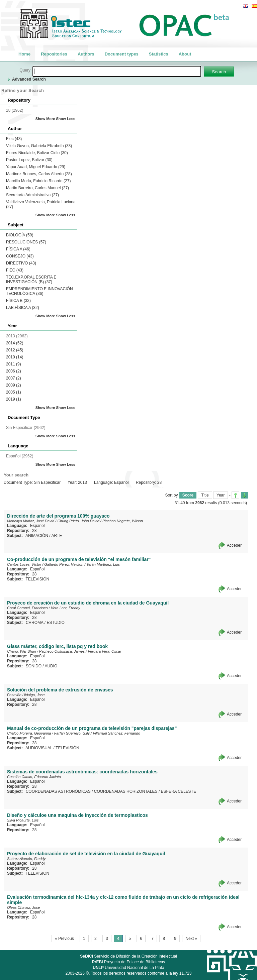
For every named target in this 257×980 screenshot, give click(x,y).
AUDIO (51, 666)
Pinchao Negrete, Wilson (123, 521)
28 (34, 531)
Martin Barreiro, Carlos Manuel (37, 188)
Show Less (66, 119)
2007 (14, 378)
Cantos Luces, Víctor (24, 564)
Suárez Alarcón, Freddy (26, 859)
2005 (14, 392)
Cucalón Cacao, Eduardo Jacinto (34, 777)
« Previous (64, 939)
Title (205, 495)
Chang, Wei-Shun (22, 651)
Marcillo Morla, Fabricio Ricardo (38, 181)
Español (37, 526)
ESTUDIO (55, 623)
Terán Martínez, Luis (103, 564)
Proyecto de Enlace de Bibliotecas (128, 962)
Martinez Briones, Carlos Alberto (39, 174)
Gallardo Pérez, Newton (64, 564)
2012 (15, 350)
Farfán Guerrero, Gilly (72, 733)
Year (221, 495)
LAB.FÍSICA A (23, 308)
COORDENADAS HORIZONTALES (126, 791)
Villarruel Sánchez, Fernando (116, 733)
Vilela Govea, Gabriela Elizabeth (39, 146)
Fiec (14, 139)
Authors (86, 54)
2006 (14, 371)
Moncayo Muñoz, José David (31, 521)
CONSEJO (20, 256)
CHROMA (35, 623)
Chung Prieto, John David (78, 521)
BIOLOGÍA (20, 235)
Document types (122, 54)
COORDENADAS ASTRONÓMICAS (58, 791)
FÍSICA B (18, 301)
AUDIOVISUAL (39, 748)
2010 (15, 357)
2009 (14, 385)
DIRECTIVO (21, 263)
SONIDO (34, 666)
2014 (15, 343)
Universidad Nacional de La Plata (128, 968)
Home (24, 54)
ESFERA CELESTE (179, 791)
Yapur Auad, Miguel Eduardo (36, 167)
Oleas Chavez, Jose (23, 907)
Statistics (159, 54)
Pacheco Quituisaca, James (62, 651)
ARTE (57, 536)
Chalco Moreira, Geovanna (29, 733)
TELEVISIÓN (37, 579)
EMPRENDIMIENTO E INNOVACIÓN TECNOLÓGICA (39, 291)
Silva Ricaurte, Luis (23, 820)
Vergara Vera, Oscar (104, 651)
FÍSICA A (18, 249)
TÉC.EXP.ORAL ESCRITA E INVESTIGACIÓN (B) (31, 280)
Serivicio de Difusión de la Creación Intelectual (128, 956)
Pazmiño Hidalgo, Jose (26, 695)
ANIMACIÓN (37, 536)
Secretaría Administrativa (32, 195)
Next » (191, 939)
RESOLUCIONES (26, 242)
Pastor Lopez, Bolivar (29, 160)
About (185, 54)
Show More (45, 119)
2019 (14, 399)
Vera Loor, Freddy (66, 608)
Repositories (54, 54)
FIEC (15, 270)
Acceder (234, 545)
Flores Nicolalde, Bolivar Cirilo (37, 153)
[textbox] (117, 71)
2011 (14, 364)
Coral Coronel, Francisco (27, 608)
